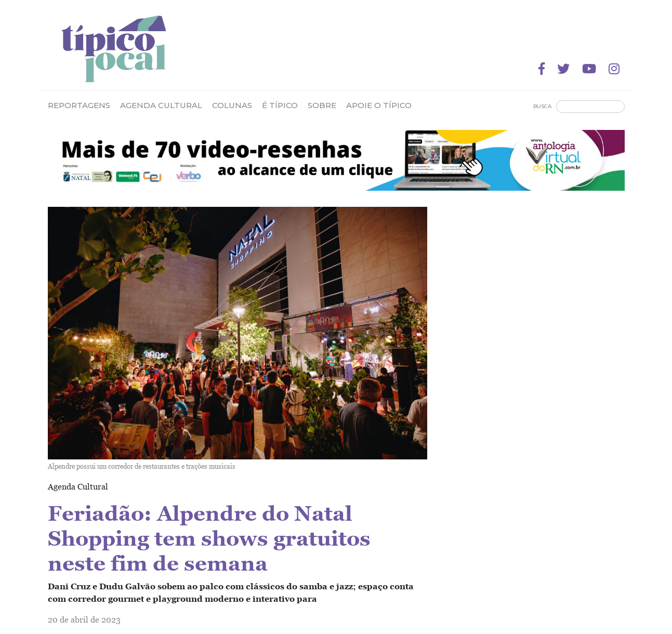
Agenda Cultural (161, 105)
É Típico (280, 105)
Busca (542, 106)
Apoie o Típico (379, 105)
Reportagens (79, 105)
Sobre (322, 105)
